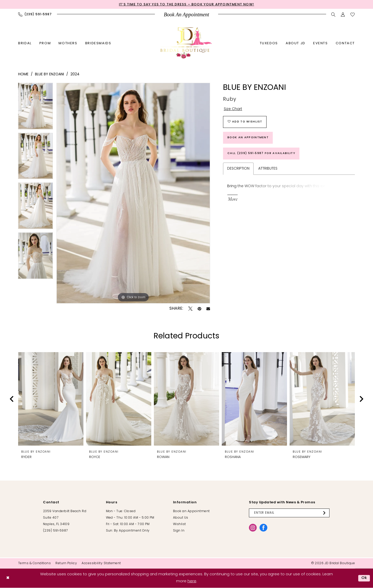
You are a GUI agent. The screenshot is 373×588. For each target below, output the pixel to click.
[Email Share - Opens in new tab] (208, 309)
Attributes (268, 169)
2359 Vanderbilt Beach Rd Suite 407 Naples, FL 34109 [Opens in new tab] (65, 518)
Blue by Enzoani (49, 74)
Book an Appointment (248, 138)
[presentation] (51, 399)
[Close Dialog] (8, 578)
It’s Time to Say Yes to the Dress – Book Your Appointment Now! (187, 5)
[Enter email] (289, 513)
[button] (343, 14)
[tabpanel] (35, 108)
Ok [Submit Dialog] (364, 578)
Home (23, 74)
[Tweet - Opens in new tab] (190, 309)
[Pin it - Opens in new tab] (199, 309)
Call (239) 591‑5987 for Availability (261, 154)
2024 (75, 74)
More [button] (233, 200)
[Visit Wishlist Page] (353, 14)
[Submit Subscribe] (326, 513)
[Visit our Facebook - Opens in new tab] (263, 528)
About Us (181, 518)
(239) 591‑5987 (55, 531)
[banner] (187, 43)
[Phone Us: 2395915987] (35, 14)
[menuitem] (35, 14)
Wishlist (180, 525)
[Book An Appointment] (187, 15)
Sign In (179, 531)
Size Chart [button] (233, 109)
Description (238, 169)
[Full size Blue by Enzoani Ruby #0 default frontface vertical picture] (133, 193)
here (192, 581)
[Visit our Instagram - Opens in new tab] (253, 528)
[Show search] (333, 14)
